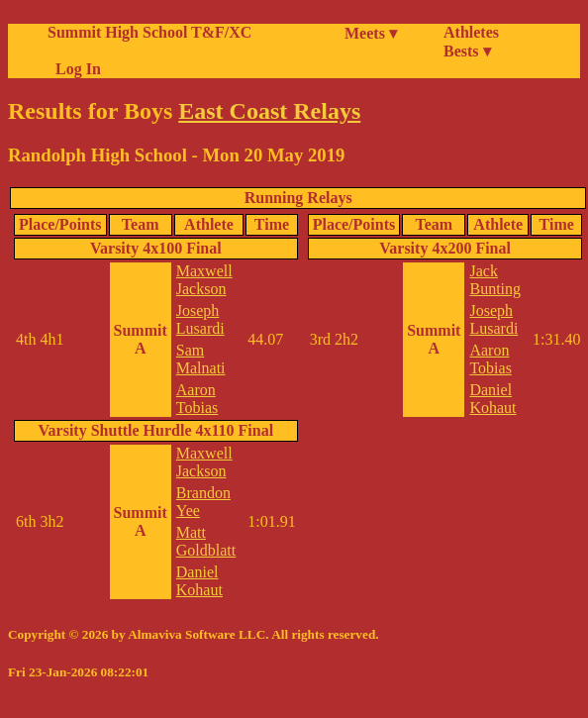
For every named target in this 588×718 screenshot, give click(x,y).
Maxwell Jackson (204, 280)
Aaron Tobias (197, 399)
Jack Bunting (495, 280)
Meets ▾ (371, 33)
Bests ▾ (467, 51)
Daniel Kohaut (199, 581)
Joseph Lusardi (200, 319)
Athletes (471, 32)
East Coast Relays (269, 111)
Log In (74, 69)
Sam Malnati (201, 359)
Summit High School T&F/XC (149, 32)
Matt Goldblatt (206, 541)
